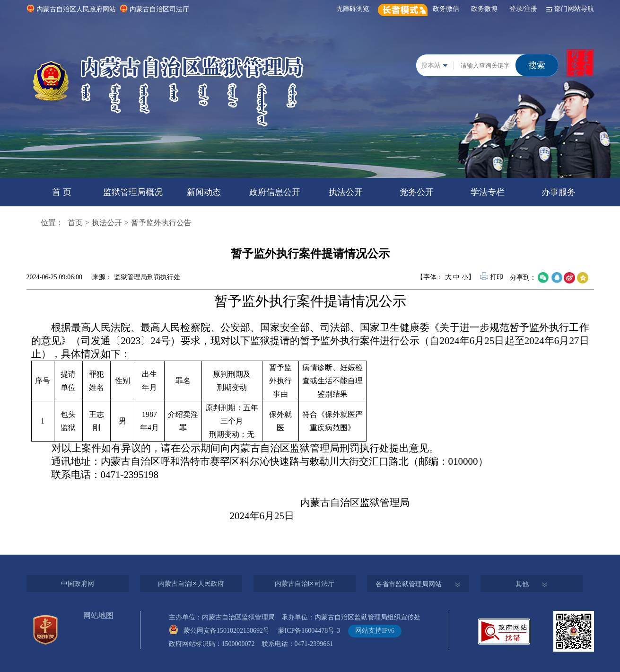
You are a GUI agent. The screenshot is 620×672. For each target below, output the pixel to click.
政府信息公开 (275, 192)
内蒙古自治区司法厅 (159, 9)
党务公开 (417, 192)
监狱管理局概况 (133, 192)
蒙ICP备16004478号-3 (312, 631)
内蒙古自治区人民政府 (191, 584)
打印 (492, 277)
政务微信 (448, 9)
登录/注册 (525, 9)
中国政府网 (78, 584)
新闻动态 (204, 192)
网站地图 (98, 615)
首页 (75, 223)
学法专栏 (488, 192)
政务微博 (486, 9)
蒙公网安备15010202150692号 (230, 631)
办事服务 (559, 192)
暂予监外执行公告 (161, 223)
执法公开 (346, 192)
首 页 (62, 192)
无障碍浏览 (354, 9)
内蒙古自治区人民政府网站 (76, 9)
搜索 (537, 65)
